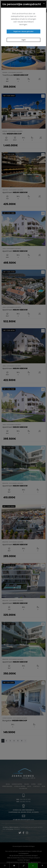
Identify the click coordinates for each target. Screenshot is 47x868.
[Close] (44, 3)
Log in (24, 40)
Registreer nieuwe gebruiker (23, 31)
